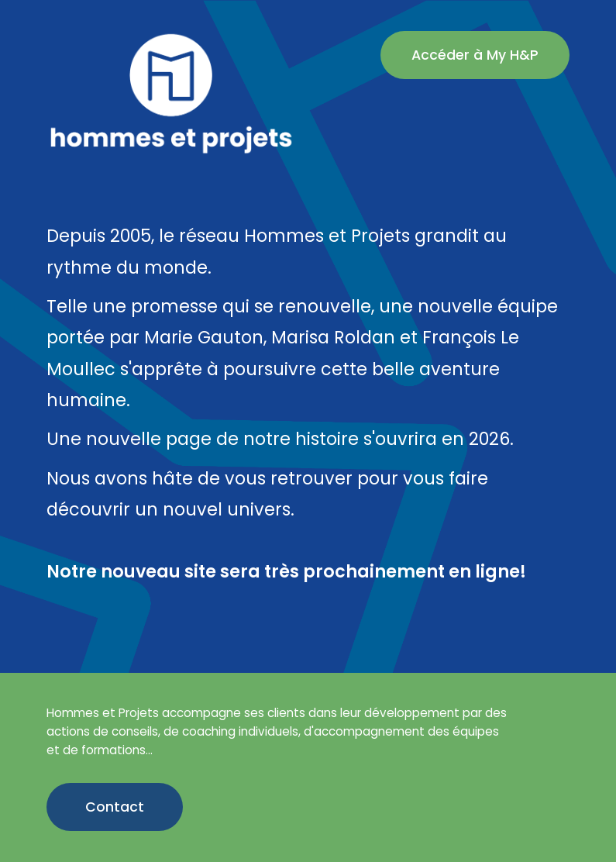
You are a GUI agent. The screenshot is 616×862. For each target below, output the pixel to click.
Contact (115, 807)
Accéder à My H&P (475, 55)
